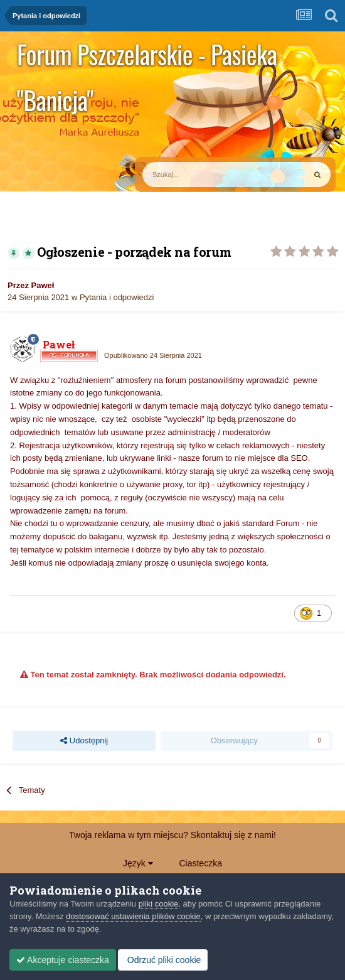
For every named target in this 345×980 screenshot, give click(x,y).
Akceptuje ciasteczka (63, 960)
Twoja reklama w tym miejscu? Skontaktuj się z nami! (172, 835)
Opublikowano (153, 355)
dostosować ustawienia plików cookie (133, 916)
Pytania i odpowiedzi (117, 297)
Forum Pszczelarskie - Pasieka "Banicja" (147, 56)
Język (138, 863)
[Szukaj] (194, 175)
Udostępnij (84, 741)
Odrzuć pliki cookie (163, 960)
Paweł (43, 285)
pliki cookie (159, 904)
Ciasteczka (200, 863)
